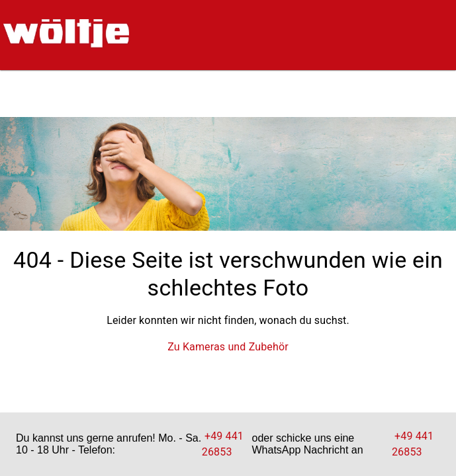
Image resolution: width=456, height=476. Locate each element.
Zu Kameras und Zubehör (228, 347)
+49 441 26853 (223, 444)
